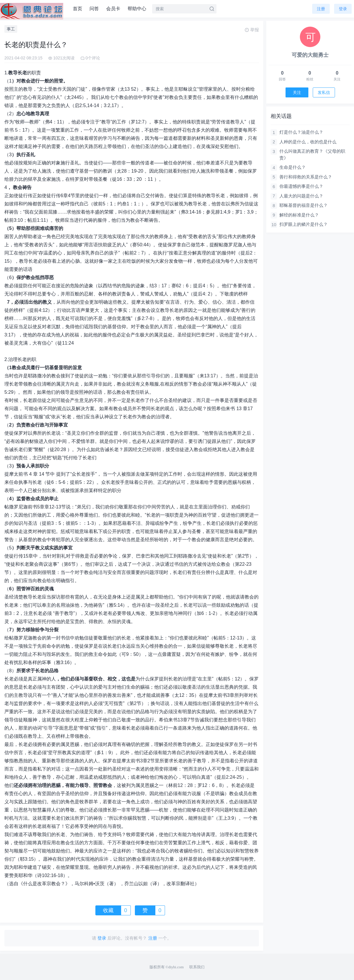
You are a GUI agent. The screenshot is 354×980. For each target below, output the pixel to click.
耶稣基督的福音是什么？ (304, 205)
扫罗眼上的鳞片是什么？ (304, 224)
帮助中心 (137, 9)
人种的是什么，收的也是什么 (308, 142)
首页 (78, 9)
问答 (94, 9)
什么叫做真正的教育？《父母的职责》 (312, 154)
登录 (343, 9)
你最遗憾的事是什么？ (301, 186)
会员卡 (113, 9)
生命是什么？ (293, 167)
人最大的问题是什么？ (301, 196)
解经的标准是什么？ (299, 215)
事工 (11, 29)
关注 (297, 92)
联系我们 (197, 967)
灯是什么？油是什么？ (301, 132)
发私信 (324, 92)
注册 (321, 9)
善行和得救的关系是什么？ (306, 177)
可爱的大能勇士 (310, 55)
